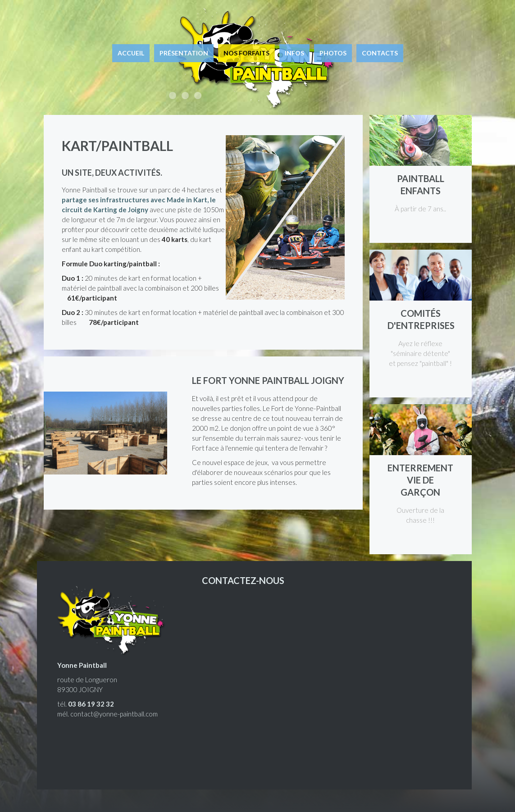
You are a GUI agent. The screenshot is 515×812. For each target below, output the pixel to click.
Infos (294, 53)
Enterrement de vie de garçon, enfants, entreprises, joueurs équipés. (185, 96)
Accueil (131, 53)
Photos (333, 53)
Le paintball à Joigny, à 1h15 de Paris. (198, 96)
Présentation (184, 53)
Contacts (380, 53)
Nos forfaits (246, 53)
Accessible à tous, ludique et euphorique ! (173, 96)
